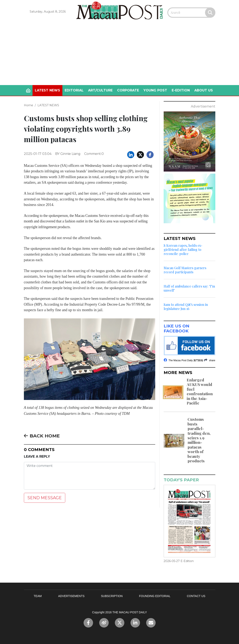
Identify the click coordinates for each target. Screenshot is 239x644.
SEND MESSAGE (45, 498)
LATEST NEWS (47, 90)
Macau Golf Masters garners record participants (185, 270)
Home (29, 105)
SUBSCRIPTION (112, 596)
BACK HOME (42, 436)
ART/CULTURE (100, 90)
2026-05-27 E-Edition (179, 561)
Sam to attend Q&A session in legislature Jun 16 (186, 307)
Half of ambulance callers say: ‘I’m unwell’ (189, 288)
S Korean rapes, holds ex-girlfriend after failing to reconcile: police (183, 250)
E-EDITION (181, 90)
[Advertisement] (120, 54)
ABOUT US (204, 90)
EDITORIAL (74, 90)
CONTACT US (196, 596)
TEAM (38, 596)
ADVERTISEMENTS (71, 596)
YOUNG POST (155, 90)
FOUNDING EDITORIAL (155, 596)
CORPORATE (128, 90)
